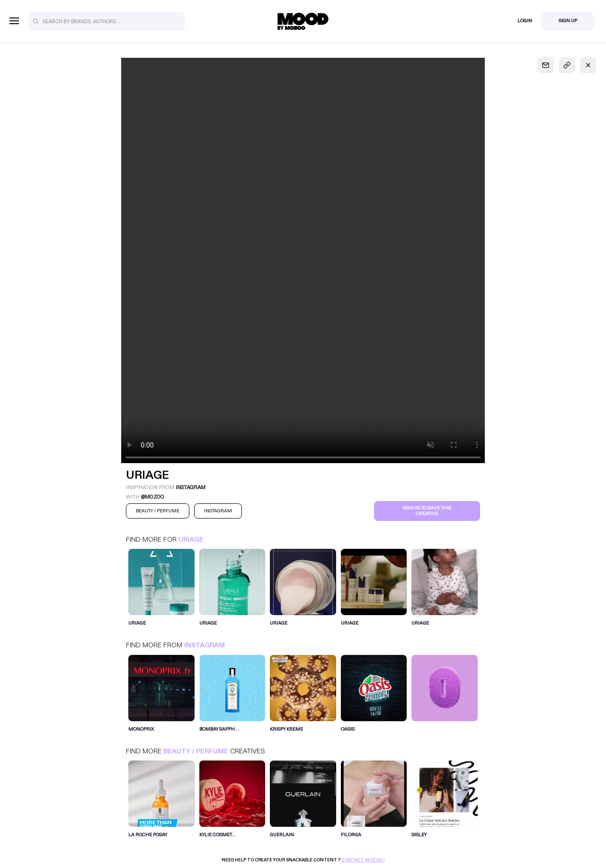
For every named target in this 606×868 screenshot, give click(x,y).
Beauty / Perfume (196, 751)
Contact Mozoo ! (363, 860)
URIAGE (191, 540)
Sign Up (568, 21)
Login (525, 21)
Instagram (205, 645)
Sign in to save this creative (427, 511)
